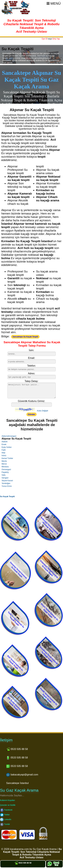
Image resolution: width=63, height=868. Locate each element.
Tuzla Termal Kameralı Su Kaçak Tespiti (16, 620)
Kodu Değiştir (43, 411)
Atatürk (4, 442)
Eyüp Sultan (7, 447)
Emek (4, 444)
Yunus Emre (7, 486)
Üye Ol (45, 39)
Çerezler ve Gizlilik (8, 805)
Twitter (5, 815)
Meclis (4, 461)
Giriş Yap (56, 39)
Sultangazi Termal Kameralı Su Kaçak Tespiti (49, 526)
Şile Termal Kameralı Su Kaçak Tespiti (15, 705)
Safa (3, 475)
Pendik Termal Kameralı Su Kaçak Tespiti (49, 697)
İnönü (4, 456)
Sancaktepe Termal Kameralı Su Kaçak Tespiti (49, 655)
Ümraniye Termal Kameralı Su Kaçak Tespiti (18, 570)
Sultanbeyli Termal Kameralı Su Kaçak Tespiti (49, 569)
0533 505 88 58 (23, 863)
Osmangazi (6, 469)
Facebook (6, 810)
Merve (4, 464)
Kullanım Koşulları (8, 800)
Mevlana (5, 467)
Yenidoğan (6, 483)
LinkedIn (6, 819)
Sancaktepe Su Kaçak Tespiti (25, 337)
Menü (54, 3)
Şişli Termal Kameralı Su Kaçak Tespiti (15, 663)
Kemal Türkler (7, 458)
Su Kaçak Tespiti (7, 497)
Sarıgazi (5, 478)
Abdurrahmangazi (9, 436)
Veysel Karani (7, 481)
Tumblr (5, 824)
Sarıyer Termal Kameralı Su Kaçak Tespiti (49, 612)
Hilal (3, 453)
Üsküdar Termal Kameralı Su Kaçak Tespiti (16, 526)
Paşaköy (5, 472)
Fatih (4, 450)
